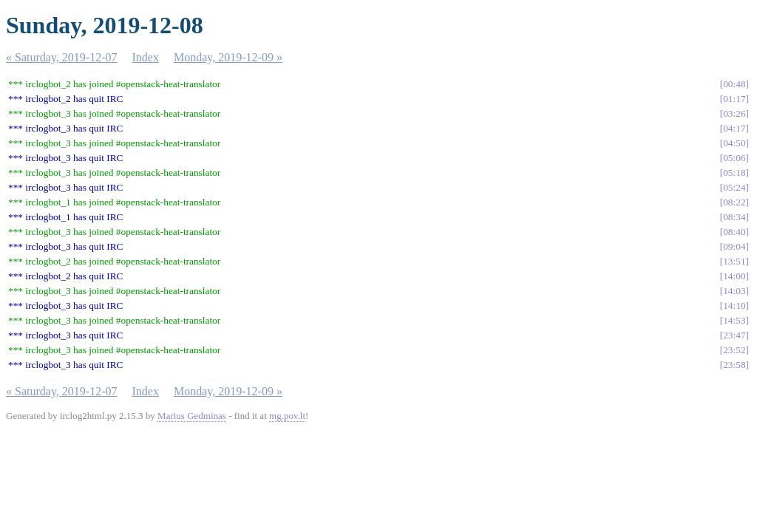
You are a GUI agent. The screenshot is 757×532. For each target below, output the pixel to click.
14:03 (734, 291)
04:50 (734, 143)
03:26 (734, 113)
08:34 (734, 217)
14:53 (734, 320)
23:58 (734, 365)
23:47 (734, 335)
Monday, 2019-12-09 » (228, 57)
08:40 (734, 232)
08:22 (734, 202)
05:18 (734, 173)
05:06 (734, 158)
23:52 (734, 350)
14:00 (734, 276)
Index (146, 57)
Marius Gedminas (192, 416)
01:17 (734, 99)
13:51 (734, 261)
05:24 (734, 187)
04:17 (734, 128)
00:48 (734, 84)
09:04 (734, 246)
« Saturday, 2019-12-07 (62, 57)
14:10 (734, 306)
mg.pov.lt (287, 416)
